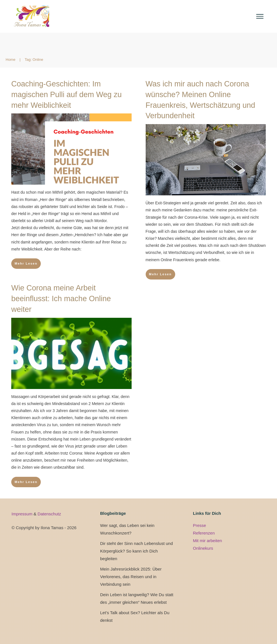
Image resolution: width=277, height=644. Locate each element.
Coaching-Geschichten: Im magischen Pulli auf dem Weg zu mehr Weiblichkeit (67, 95)
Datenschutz (49, 514)
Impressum (22, 514)
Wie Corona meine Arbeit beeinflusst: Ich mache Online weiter (61, 299)
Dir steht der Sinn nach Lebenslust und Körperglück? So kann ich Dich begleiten (137, 551)
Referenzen (204, 533)
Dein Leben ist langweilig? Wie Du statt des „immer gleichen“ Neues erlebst (137, 598)
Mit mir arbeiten (207, 541)
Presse (200, 525)
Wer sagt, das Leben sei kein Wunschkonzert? (127, 529)
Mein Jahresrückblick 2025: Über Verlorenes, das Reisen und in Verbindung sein (131, 577)
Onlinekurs (203, 548)
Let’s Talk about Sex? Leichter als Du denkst (135, 616)
